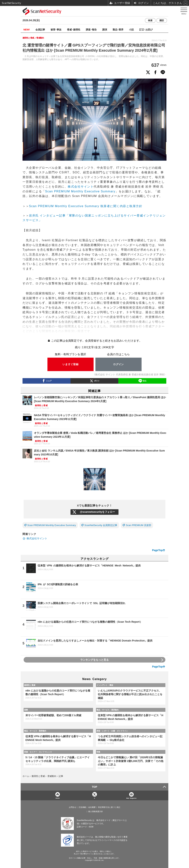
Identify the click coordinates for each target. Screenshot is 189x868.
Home (58, 798)
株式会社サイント (81, 187)
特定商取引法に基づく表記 (109, 807)
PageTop (157, 550)
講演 (105, 29)
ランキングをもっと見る (94, 660)
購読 (162, 20)
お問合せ (73, 807)
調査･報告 (91, 29)
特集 (98, 752)
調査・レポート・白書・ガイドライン (112, 731)
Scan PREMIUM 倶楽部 (138, 525)
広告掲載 (82, 807)
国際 (26, 710)
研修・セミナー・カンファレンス (38, 752)
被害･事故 (56, 29)
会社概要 (92, 807)
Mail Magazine (131, 798)
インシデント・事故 (105, 685)
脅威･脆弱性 (74, 29)
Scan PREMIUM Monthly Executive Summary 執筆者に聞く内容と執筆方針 (86, 206)
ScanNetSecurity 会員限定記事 (101, 525)
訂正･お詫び (146, 29)
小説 (131, 29)
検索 (150, 20)
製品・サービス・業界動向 (108, 710)
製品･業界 (118, 29)
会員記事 (40, 29)
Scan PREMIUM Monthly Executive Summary (80, 191)
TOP (95, 787)
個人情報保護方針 (96, 812)
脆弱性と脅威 (30, 685)
